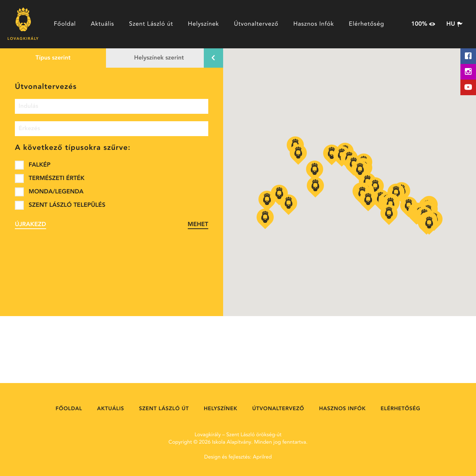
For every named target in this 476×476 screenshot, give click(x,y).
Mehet (198, 225)
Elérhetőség (366, 24)
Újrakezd (30, 225)
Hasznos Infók (314, 24)
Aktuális (102, 24)
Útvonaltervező (256, 24)
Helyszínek (203, 24)
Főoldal (65, 24)
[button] (389, 215)
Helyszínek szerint (159, 58)
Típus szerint (53, 58)
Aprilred (262, 457)
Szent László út (151, 24)
